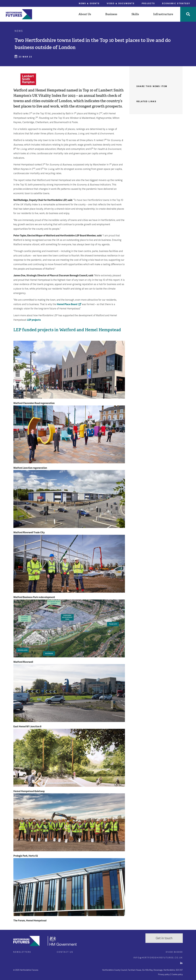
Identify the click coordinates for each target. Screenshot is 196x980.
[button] (85, 14)
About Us (85, 14)
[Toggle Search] (188, 14)
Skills (135, 14)
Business (111, 14)
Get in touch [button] (164, 938)
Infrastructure (163, 14)
